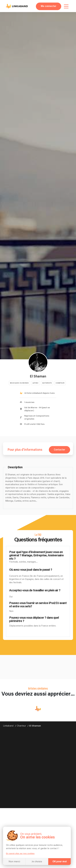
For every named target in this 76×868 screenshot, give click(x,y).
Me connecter (49, 6)
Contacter (59, 450)
